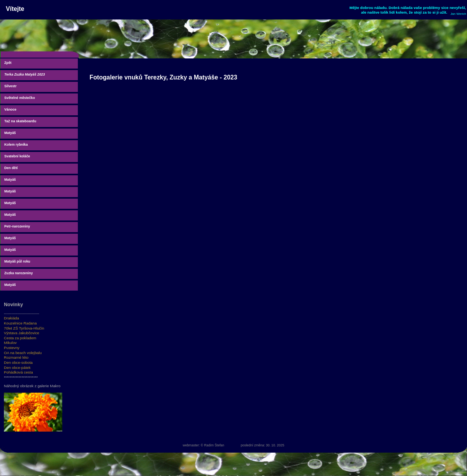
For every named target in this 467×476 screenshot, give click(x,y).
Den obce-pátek (17, 368)
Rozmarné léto (16, 357)
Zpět (8, 63)
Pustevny (12, 348)
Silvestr (11, 86)
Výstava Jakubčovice (22, 333)
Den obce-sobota (18, 362)
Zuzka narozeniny (18, 273)
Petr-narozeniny (17, 226)
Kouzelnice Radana (20, 323)
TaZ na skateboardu (20, 121)
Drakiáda (11, 318)
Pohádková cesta (18, 372)
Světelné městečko (20, 98)
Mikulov (10, 343)
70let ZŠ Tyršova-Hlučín (24, 328)
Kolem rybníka (16, 145)
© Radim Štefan (212, 445)
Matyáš (10, 133)
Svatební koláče (17, 156)
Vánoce (10, 109)
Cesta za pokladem (20, 338)
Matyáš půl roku (17, 261)
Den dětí (11, 168)
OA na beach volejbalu (23, 353)
